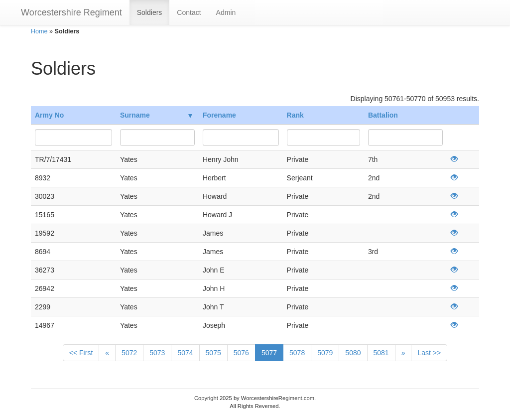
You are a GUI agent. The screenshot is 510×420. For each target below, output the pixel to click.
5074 (185, 353)
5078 (297, 353)
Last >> (429, 353)
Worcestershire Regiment (71, 12)
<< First (81, 353)
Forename (219, 115)
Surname (156, 115)
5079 (325, 353)
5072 (129, 353)
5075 (213, 353)
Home (39, 31)
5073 (157, 353)
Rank (295, 115)
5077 (269, 353)
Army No (49, 115)
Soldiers (150, 12)
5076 (241, 353)
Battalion (383, 115)
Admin (226, 12)
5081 (381, 353)
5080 (353, 353)
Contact (189, 12)
